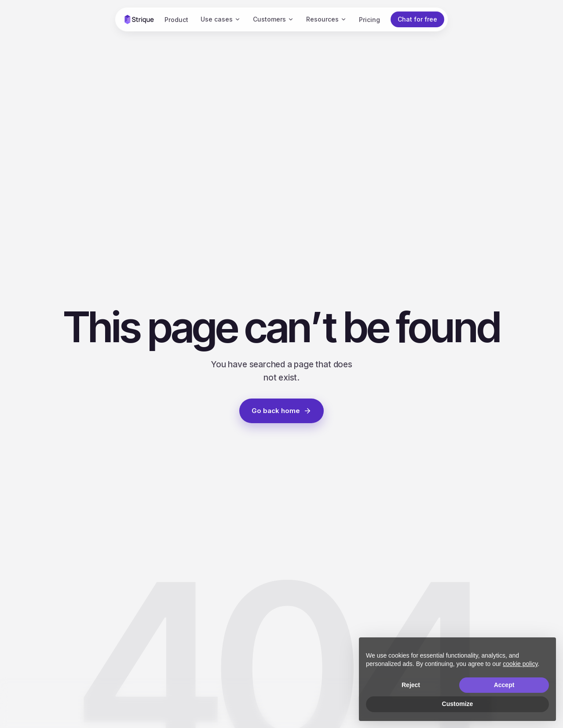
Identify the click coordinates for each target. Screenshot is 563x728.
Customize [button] (458, 704)
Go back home (281, 411)
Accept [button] (504, 685)
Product (176, 20)
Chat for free (417, 19)
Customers (273, 19)
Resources (326, 19)
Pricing (369, 20)
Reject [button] (411, 685)
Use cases (221, 19)
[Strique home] (139, 19)
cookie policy (520, 664)
